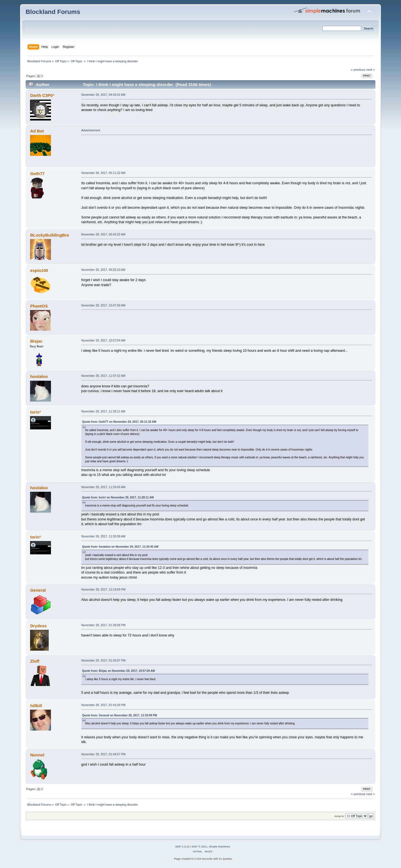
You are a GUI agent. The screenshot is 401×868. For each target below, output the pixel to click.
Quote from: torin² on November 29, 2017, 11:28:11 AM (118, 497)
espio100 (39, 270)
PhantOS (39, 306)
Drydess (38, 626)
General (38, 590)
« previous (358, 70)
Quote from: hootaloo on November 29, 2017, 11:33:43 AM (120, 547)
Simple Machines (219, 846)
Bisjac (36, 341)
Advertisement (91, 130)
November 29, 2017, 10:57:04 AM (103, 340)
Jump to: (339, 816)
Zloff (35, 661)
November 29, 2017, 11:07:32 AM (103, 376)
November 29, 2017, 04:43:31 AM (103, 95)
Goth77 (37, 174)
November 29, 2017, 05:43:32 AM (103, 234)
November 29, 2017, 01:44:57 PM (103, 754)
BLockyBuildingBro (50, 235)
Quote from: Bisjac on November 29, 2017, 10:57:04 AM (118, 671)
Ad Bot (37, 131)
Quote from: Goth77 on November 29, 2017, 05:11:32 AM (119, 422)
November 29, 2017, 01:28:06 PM (103, 625)
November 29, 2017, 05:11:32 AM (103, 173)
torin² (35, 412)
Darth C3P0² (42, 95)
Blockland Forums (53, 12)
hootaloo (39, 376)
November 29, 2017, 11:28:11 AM (103, 411)
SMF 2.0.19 (182, 846)
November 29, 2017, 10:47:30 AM (103, 305)
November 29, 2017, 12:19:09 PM (103, 589)
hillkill (36, 706)
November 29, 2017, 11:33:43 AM (103, 487)
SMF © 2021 (200, 846)
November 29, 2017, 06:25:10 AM (103, 270)
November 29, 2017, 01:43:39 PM (103, 705)
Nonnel (37, 755)
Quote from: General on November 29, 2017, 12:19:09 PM (120, 715)
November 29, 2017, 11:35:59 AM (103, 536)
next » (371, 70)
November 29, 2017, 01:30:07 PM (103, 660)
